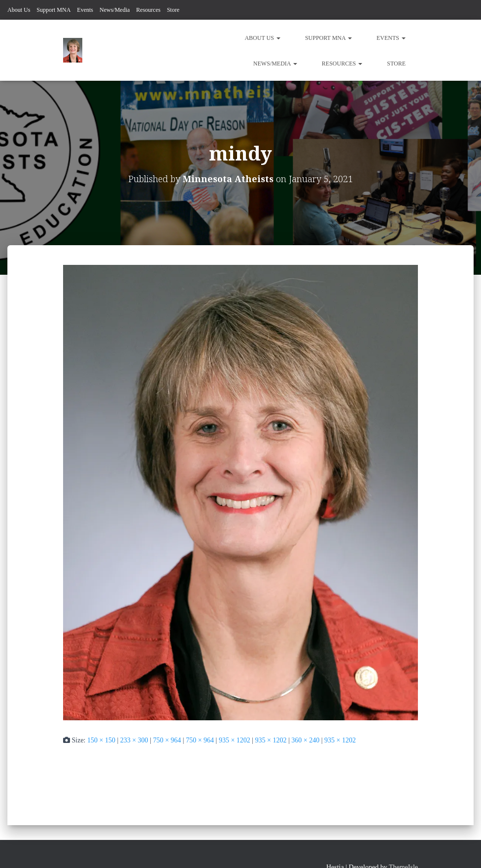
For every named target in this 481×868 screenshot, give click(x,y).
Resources (148, 10)
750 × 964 (167, 740)
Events (85, 10)
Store (173, 10)
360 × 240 (305, 740)
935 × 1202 (235, 740)
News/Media (115, 10)
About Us (19, 10)
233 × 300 (134, 740)
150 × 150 (101, 740)
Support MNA (53, 10)
